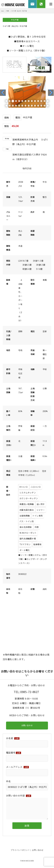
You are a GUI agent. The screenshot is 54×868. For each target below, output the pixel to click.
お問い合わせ (27, 726)
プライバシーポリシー (20, 850)
